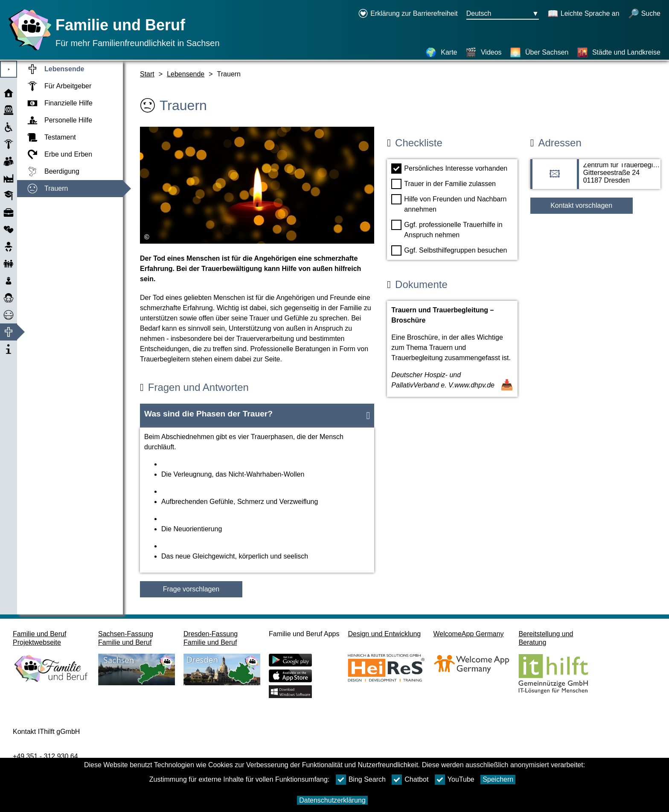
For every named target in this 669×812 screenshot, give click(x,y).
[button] (257, 416)
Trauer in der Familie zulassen (444, 184)
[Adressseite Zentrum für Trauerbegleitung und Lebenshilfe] (595, 178)
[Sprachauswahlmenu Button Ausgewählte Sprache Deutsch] (503, 14)
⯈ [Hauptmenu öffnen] (9, 69)
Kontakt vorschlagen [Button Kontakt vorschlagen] (581, 205)
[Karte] (441, 52)
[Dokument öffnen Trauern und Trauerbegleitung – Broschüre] (452, 349)
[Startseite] (28, 50)
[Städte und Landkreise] (619, 52)
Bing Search (361, 780)
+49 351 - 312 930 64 (45, 756)
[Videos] (484, 52)
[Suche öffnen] (644, 14)
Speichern (498, 779)
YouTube (455, 780)
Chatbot (410, 780)
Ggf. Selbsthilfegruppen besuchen (449, 250)
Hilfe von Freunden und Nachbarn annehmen (449, 204)
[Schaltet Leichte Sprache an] (583, 14)
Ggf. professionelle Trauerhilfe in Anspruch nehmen (447, 229)
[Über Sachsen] (539, 52)
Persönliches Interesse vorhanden (449, 169)
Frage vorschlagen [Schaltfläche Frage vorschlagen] (191, 589)
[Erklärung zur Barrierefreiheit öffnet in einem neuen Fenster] (408, 14)
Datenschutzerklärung (332, 800)
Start (147, 74)
